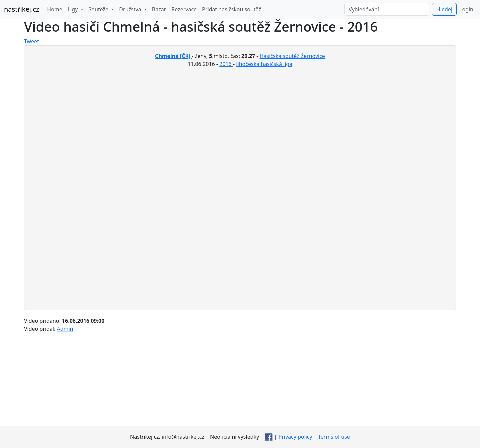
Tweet (31, 41)
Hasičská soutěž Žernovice (292, 56)
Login (466, 9)
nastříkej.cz (21, 9)
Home (55, 9)
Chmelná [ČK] (173, 56)
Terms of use (334, 437)
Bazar (159, 9)
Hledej (444, 9)
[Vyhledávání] (387, 9)
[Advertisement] (240, 379)
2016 (226, 64)
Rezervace (184, 9)
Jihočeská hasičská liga (264, 64)
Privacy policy (295, 437)
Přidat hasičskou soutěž (231, 9)
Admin (65, 329)
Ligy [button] (73, 9)
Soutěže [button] (99, 9)
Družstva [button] (131, 9)
